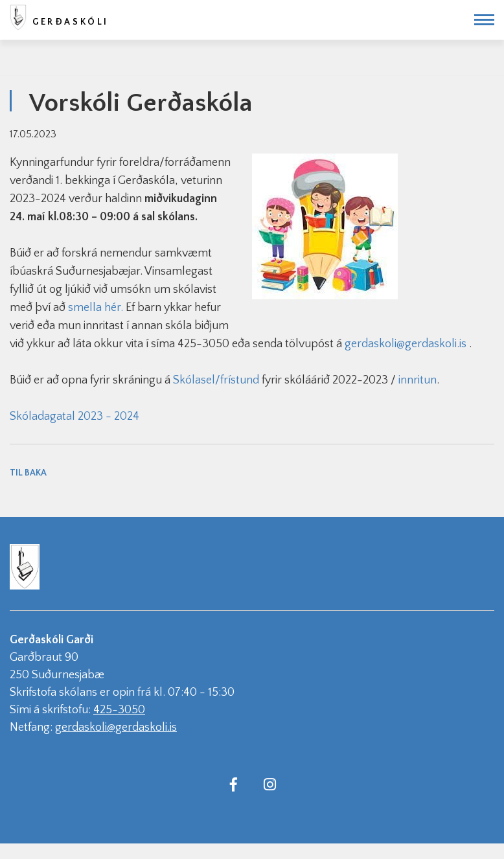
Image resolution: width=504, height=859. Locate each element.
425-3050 (119, 710)
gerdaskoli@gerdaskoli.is (406, 344)
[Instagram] (269, 784)
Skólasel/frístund (216, 380)
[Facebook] (233, 784)
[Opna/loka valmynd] (484, 20)
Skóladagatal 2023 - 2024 (74, 417)
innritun (418, 380)
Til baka (28, 473)
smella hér (94, 308)
